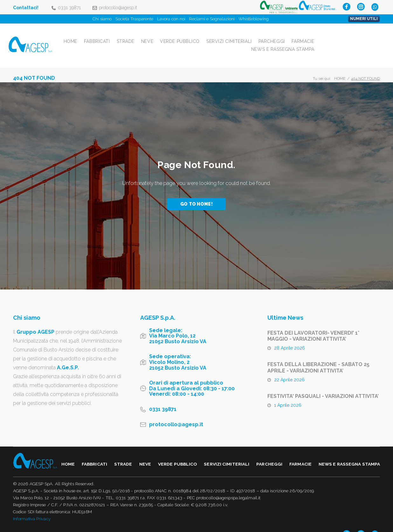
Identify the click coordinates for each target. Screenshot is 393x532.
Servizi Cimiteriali (294, 36)
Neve (212, 36)
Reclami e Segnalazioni (212, 19)
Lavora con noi (171, 19)
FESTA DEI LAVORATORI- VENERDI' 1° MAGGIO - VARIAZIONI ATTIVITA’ (313, 325)
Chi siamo (102, 19)
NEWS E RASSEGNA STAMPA (347, 44)
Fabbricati (162, 36)
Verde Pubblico (244, 36)
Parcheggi (336, 36)
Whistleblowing (254, 19)
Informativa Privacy (32, 508)
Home (135, 36)
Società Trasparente (134, 19)
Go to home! (197, 193)
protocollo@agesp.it (118, 8)
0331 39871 (69, 8)
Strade (190, 36)
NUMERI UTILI (364, 19)
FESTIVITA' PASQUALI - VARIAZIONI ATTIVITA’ (323, 385)
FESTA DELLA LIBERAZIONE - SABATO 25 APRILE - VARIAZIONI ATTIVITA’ (318, 357)
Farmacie (367, 36)
